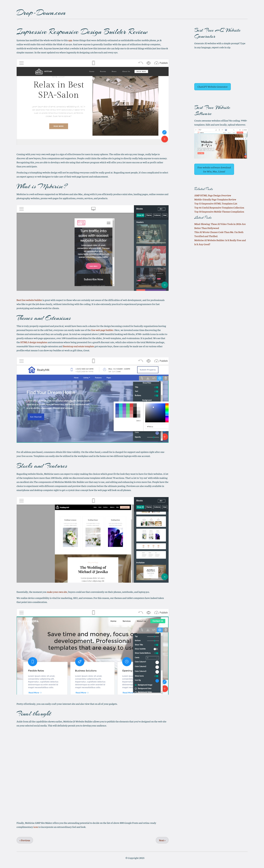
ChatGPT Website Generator (213, 86)
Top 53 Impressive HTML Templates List (216, 203)
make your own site (57, 592)
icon (36, 827)
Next (162, 840)
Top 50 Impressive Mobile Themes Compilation (219, 211)
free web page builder (102, 330)
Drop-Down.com (41, 13)
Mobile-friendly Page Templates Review (215, 199)
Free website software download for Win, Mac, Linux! (214, 169)
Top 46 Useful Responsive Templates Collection (219, 207)
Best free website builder (29, 300)
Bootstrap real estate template (78, 346)
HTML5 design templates (34, 342)
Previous (25, 840)
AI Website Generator (217, 33)
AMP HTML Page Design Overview (213, 195)
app (70, 40)
